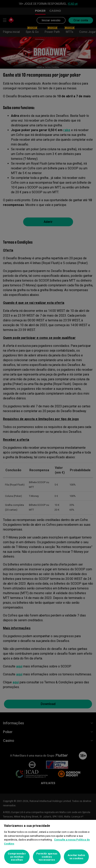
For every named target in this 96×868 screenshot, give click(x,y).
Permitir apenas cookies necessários (47, 857)
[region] (48, 844)
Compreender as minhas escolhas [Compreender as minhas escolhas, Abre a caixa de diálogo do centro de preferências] (17, 857)
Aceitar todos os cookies (76, 857)
